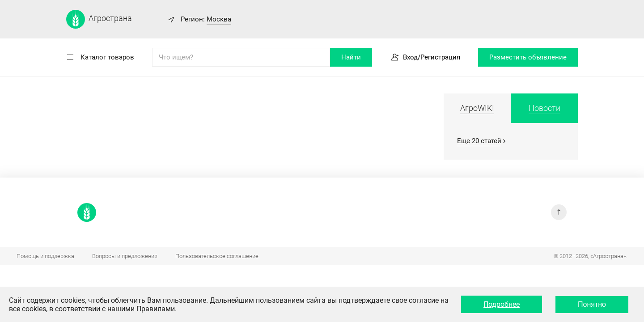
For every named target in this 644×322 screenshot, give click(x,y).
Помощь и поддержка (45, 256)
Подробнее (502, 304)
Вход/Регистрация (432, 57)
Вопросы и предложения (125, 256)
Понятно (592, 304)
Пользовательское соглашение (217, 256)
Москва (219, 19)
